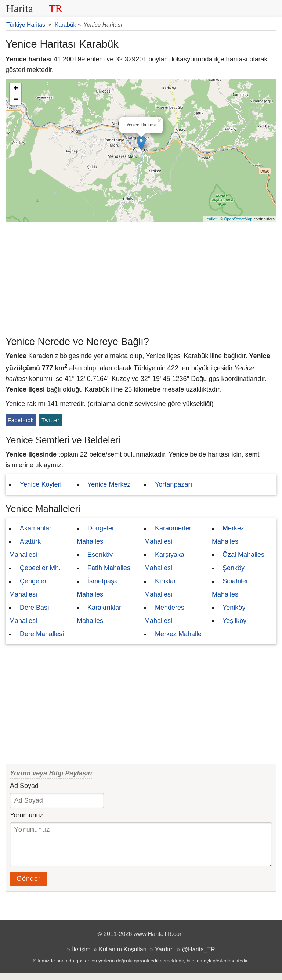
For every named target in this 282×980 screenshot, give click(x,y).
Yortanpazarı (173, 484)
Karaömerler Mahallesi (168, 535)
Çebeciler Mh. (40, 568)
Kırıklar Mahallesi (160, 588)
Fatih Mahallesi (110, 568)
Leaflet (211, 219)
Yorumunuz (26, 815)
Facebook (21, 420)
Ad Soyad (24, 786)
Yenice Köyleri (41, 484)
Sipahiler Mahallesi (230, 588)
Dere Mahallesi (42, 634)
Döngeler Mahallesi (95, 535)
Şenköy (234, 568)
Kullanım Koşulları (123, 956)
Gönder (29, 886)
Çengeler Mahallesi (28, 588)
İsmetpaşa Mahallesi (97, 588)
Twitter (50, 420)
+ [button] (16, 89)
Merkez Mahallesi (228, 535)
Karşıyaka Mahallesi (164, 561)
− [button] (16, 100)
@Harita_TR (199, 956)
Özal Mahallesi (244, 555)
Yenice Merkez (109, 484)
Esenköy (100, 555)
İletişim (81, 956)
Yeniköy (234, 608)
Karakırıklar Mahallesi (99, 614)
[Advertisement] (141, 277)
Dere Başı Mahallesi (29, 614)
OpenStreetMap (238, 219)
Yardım (164, 956)
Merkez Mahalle (178, 634)
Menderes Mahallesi (164, 614)
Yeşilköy (234, 621)
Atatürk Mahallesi (25, 548)
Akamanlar (36, 528)
